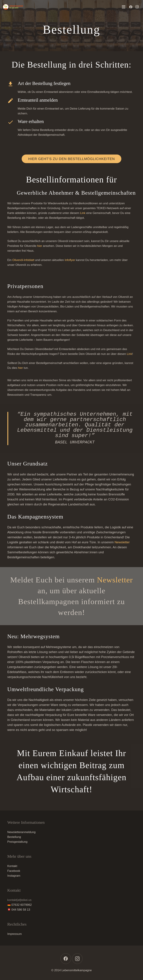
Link (83, 213)
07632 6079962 (22, 905)
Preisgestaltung (17, 842)
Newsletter (122, 542)
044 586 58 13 (21, 910)
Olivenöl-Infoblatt (23, 260)
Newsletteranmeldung (21, 832)
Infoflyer (70, 260)
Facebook (14, 871)
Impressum (15, 934)
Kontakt (12, 866)
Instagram (14, 876)
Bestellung (14, 837)
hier (40, 246)
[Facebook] (131, 7)
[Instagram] (137, 7)
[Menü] (124, 7)
